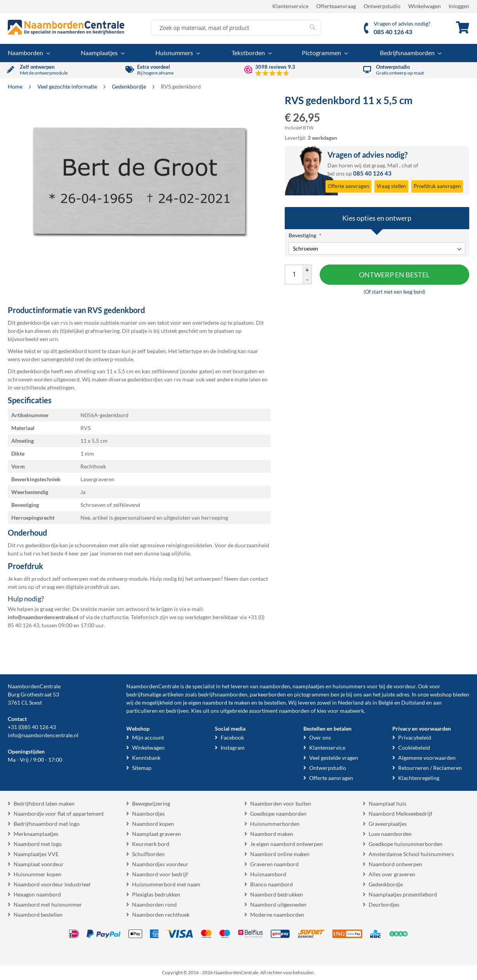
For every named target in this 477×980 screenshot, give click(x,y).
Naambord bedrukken (277, 894)
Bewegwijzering (151, 803)
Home (16, 86)
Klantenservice (290, 6)
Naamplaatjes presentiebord (403, 894)
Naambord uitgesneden (278, 904)
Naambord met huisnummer (48, 904)
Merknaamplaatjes (36, 834)
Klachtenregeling (419, 778)
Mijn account (148, 737)
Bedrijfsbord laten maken (44, 803)
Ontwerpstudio (382, 6)
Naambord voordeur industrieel (52, 884)
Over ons (320, 737)
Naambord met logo (38, 844)
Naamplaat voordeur (39, 864)
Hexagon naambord (37, 894)
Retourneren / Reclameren (430, 768)
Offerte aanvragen (331, 778)
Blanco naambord (272, 884)
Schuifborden (148, 854)
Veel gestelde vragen (334, 758)
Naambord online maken (280, 854)
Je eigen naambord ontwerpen (286, 844)
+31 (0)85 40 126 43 (32, 727)
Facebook (232, 737)
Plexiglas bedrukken (156, 894)
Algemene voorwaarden (427, 758)
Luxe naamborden (390, 834)
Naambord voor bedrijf (160, 874)
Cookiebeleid (414, 748)
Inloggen (459, 6)
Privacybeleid (415, 737)
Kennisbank (146, 758)
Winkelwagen (425, 6)
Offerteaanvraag (336, 6)
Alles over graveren (392, 874)
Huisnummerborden (275, 824)
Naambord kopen (153, 824)
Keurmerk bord (151, 844)
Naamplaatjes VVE (36, 854)
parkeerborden (268, 694)
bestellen (275, 702)
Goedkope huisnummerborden (406, 844)
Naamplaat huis (387, 803)
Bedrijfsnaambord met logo (47, 824)
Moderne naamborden (277, 915)
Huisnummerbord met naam (166, 884)
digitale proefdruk (87, 587)
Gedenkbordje (130, 86)
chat (407, 165)
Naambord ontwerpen (395, 864)
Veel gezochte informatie (68, 86)
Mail (393, 165)
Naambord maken (272, 834)
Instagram (233, 748)
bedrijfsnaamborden (223, 694)
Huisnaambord (268, 874)
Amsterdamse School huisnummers (411, 854)
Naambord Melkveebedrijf (400, 814)
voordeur (405, 686)
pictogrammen (312, 694)
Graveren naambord (274, 864)
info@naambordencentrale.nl (43, 735)
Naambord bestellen (38, 915)
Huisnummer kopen (37, 874)
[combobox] (236, 28)
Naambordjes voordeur (160, 864)
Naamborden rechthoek (161, 915)
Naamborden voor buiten (281, 803)
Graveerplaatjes (388, 824)
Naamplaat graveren (157, 834)
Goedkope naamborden (278, 814)
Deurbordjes (384, 904)
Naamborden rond (154, 904)
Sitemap (142, 768)
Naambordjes (148, 814)
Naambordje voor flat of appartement (59, 814)
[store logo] (66, 27)
